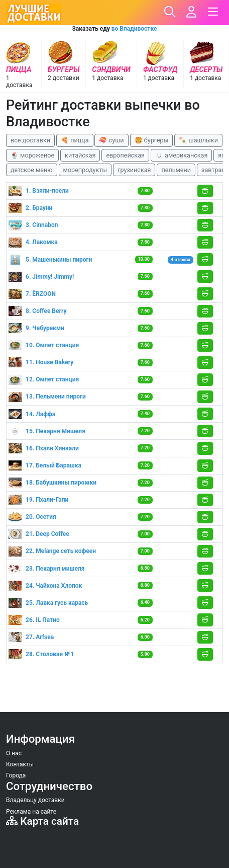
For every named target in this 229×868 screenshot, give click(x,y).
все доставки (30, 140)
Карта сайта (42, 821)
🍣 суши (111, 140)
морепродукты (85, 170)
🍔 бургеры (152, 140)
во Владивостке (134, 29)
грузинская (134, 170)
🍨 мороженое (32, 155)
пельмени (176, 170)
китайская (80, 155)
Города (16, 775)
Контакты (20, 764)
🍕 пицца (75, 140)
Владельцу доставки (35, 800)
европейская (125, 155)
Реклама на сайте (31, 812)
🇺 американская (181, 155)
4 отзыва (181, 260)
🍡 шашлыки (198, 140)
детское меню (32, 170)
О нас (14, 753)
